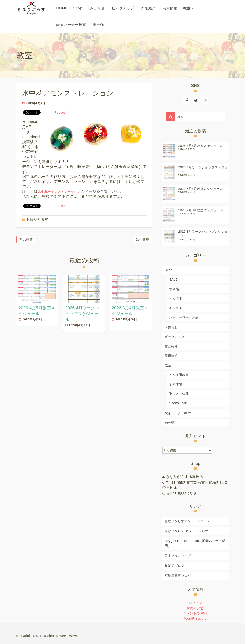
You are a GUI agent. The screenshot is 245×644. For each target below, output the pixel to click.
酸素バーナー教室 (178, 413)
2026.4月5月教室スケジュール (201, 146)
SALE (173, 279)
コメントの (195, 613)
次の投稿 (143, 239)
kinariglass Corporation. (37, 636)
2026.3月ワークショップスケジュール (203, 234)
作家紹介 (171, 346)
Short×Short (178, 403)
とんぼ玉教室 (179, 375)
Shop (169, 270)
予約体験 (176, 384)
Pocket (60, 112)
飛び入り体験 (179, 394)
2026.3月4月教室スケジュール (201, 189)
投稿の (196, 608)
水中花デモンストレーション (59, 192)
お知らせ (33, 219)
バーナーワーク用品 (184, 317)
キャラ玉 (176, 308)
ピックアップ (174, 337)
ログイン (196, 603)
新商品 (174, 289)
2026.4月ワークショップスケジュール (203, 170)
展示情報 (171, 356)
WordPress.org (196, 618)
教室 (45, 219)
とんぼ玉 (176, 298)
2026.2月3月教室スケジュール (201, 210)
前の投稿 (26, 239)
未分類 (170, 423)
